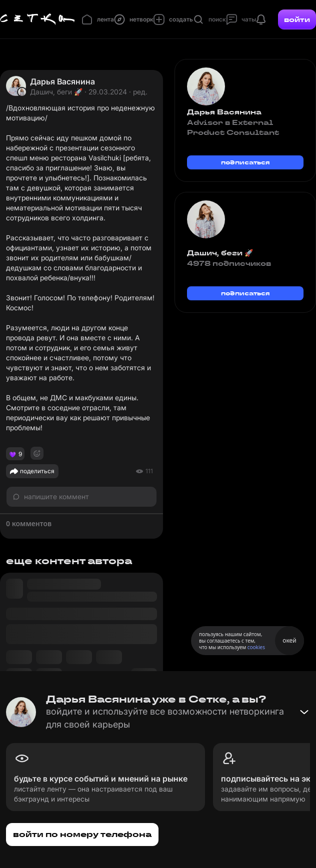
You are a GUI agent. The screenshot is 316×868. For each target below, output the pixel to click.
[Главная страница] (37, 19)
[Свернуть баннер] (304, 712)
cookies (256, 647)
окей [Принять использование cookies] (289, 640)
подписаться (245, 162)
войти (297, 19)
